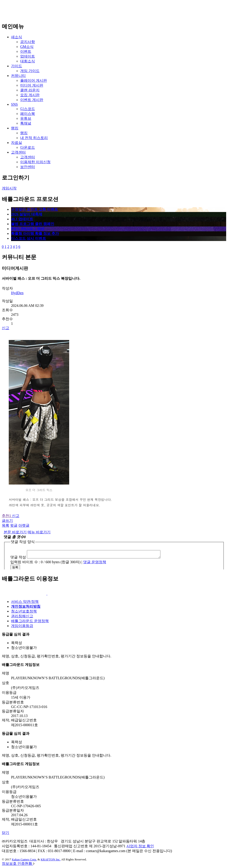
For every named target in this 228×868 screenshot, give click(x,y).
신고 (6, 328)
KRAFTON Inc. (51, 859)
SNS (14, 104)
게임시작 (9, 188)
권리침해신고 (22, 616)
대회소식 (28, 61)
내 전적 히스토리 (34, 138)
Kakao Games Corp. (24, 859)
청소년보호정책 (24, 611)
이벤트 (26, 51)
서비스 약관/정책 (25, 602)
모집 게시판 (30, 95)
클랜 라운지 (30, 90)
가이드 (17, 66)
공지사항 (28, 42)
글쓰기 (7, 521)
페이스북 (28, 114)
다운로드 (28, 147)
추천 (7, 516)
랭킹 (15, 128)
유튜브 (26, 118)
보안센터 (28, 167)
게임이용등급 (22, 626)
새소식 (17, 37)
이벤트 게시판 (32, 100)
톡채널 (26, 123)
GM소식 (27, 47)
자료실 (17, 143)
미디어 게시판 (32, 85)
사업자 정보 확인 (140, 846)
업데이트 (28, 56)
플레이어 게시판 (34, 80)
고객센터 (18, 152)
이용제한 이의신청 (35, 162)
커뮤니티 (18, 76)
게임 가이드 (30, 71)
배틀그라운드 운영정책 (30, 621)
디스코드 (28, 109)
